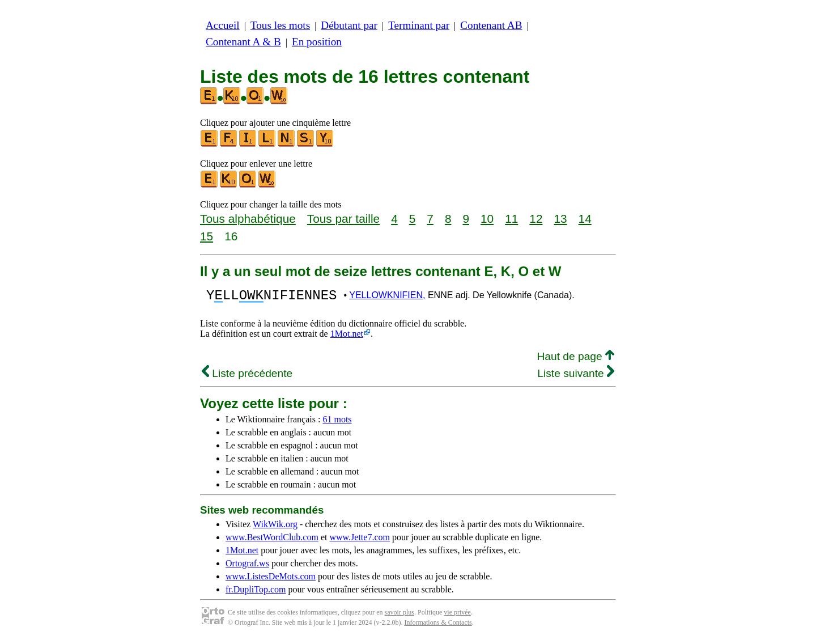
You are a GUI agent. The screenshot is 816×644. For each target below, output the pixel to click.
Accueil (223, 25)
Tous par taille (343, 219)
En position (317, 42)
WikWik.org (275, 528)
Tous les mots (280, 25)
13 (560, 219)
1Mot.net (347, 337)
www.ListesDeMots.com (271, 580)
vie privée (457, 616)
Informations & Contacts (438, 626)
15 (207, 236)
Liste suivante (576, 377)
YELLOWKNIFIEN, (387, 297)
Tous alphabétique (248, 219)
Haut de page (575, 360)
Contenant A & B (243, 42)
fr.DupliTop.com (256, 593)
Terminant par (419, 25)
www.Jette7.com (360, 541)
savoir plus (399, 616)
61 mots (337, 423)
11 (511, 219)
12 (536, 219)
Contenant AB (491, 25)
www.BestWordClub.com (272, 541)
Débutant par (349, 25)
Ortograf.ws (247, 567)
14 (585, 219)
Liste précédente (247, 377)
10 (487, 219)
